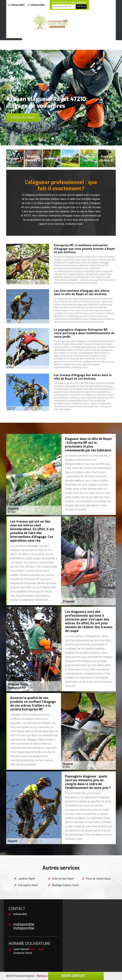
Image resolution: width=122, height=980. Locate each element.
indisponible (16, 5)
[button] (58, 143)
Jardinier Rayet (26, 879)
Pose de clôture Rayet (98, 879)
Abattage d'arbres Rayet (65, 885)
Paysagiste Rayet (28, 885)
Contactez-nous (23, 118)
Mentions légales (46, 976)
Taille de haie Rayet (63, 879)
